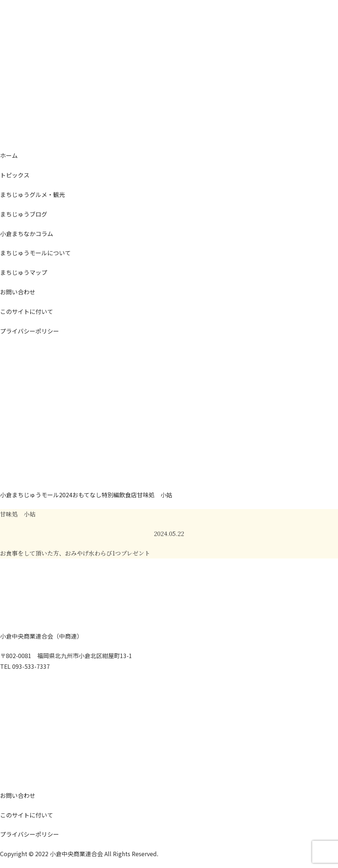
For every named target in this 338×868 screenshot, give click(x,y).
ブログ (24, 214)
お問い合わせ (18, 292)
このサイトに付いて (27, 311)
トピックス (15, 175)
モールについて (35, 253)
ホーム (9, 155)
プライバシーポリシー (30, 331)
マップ (24, 272)
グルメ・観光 (32, 194)
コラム (27, 234)
